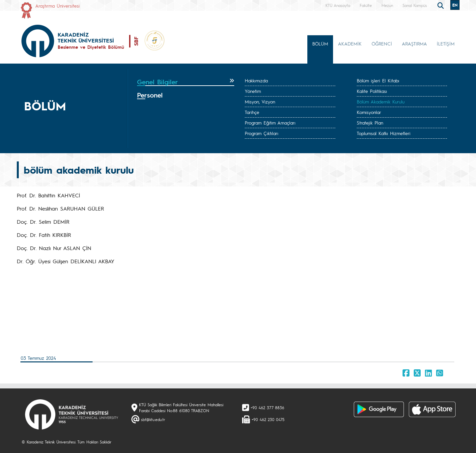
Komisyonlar (369, 112)
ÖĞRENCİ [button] (382, 43)
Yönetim (253, 91)
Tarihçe (252, 112)
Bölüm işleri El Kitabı (378, 80)
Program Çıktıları (262, 133)
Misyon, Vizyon (260, 101)
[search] (441, 5)
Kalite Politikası (372, 91)
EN (455, 5)
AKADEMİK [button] (350, 43)
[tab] (186, 82)
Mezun (387, 5)
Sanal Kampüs (415, 5)
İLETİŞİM (446, 43)
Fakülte (366, 5)
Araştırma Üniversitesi (57, 6)
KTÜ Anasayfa (338, 5)
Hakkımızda (256, 80)
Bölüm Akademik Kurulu (381, 101)
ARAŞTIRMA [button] (414, 43)
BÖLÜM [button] (320, 43)
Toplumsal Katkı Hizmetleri (384, 133)
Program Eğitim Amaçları (270, 123)
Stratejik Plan (370, 123)
